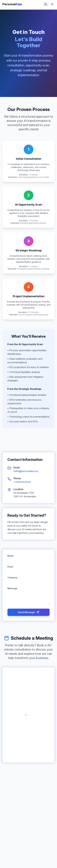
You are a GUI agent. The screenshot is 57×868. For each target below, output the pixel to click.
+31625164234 (22, 482)
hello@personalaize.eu (26, 471)
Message (12, 588)
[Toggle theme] (46, 4)
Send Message (29, 612)
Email (10, 567)
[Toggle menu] (52, 4)
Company (12, 577)
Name (11, 556)
